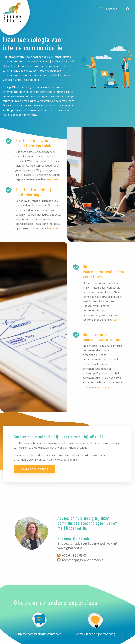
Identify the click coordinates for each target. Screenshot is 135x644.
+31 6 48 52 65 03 (72, 555)
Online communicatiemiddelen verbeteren (104, 272)
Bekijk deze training (35, 469)
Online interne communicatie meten (102, 337)
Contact (111, 9)
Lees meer (52, 179)
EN (121, 9)
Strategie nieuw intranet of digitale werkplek (37, 143)
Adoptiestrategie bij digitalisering (33, 192)
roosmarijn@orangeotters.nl (81, 560)
